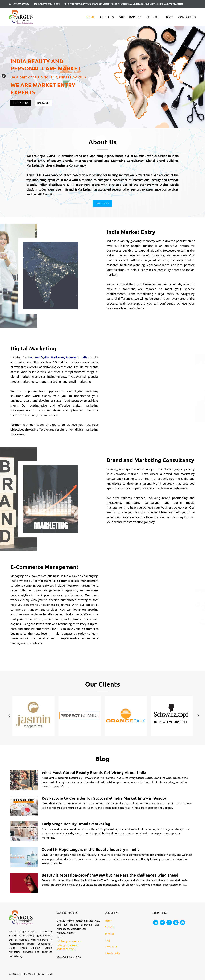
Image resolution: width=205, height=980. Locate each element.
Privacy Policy (113, 953)
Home (91, 17)
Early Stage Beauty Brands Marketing (76, 824)
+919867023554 (21, 4)
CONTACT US (21, 103)
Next (201, 76)
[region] (102, 77)
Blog (170, 17)
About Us (107, 17)
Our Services (129, 17)
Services (110, 934)
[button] (103, 204)
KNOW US (43, 103)
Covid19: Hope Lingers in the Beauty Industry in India (91, 849)
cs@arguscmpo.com (68, 945)
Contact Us (187, 17)
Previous (4, 76)
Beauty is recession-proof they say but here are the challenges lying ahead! (111, 875)
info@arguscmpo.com (49, 4)
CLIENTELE (154, 17)
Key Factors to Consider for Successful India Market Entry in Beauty (104, 798)
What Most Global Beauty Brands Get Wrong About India (94, 772)
